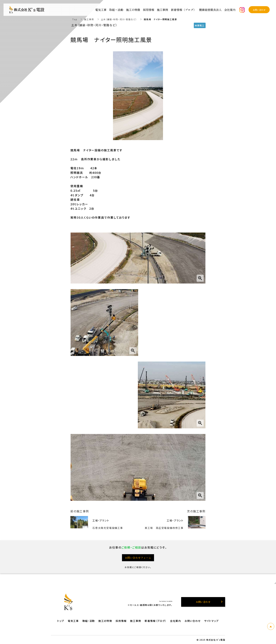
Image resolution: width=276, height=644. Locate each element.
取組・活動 (89, 621)
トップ (61, 621)
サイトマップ (211, 621)
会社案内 (176, 621)
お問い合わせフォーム (138, 558)
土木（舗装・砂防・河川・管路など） (119, 19)
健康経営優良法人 (210, 10)
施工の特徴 (105, 621)
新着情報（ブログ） (184, 10)
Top (75, 19)
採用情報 (121, 621)
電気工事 (73, 621)
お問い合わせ (193, 621)
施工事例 (89, 19)
